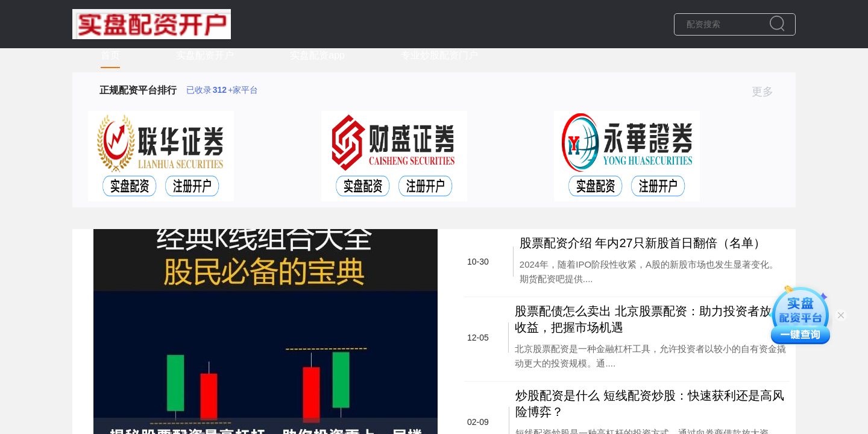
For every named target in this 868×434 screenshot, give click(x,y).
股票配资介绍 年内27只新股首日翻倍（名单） (643, 243)
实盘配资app (317, 55)
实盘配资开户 (205, 55)
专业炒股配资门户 (439, 55)
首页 (110, 55)
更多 (768, 92)
